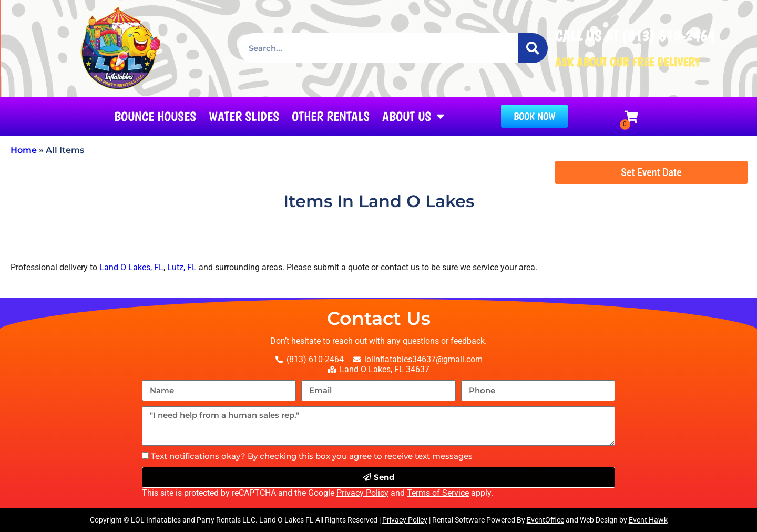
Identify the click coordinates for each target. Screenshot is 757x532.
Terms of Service (438, 493)
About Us (413, 116)
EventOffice (545, 520)
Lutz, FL (182, 267)
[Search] (533, 48)
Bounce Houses (155, 116)
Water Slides (244, 116)
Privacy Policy (362, 493)
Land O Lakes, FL (131, 267)
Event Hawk (648, 520)
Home (24, 150)
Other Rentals (331, 116)
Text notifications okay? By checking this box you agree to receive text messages (312, 456)
